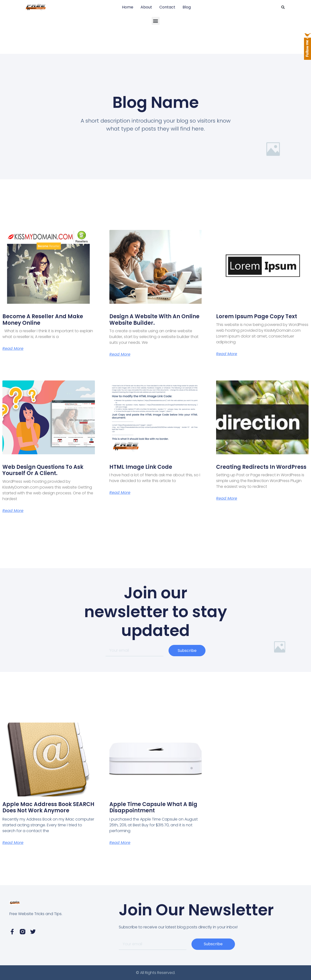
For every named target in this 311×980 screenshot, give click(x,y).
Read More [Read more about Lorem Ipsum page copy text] (227, 354)
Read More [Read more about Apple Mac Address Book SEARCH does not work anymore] (13, 843)
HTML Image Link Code (141, 467)
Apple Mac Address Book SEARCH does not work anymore (48, 807)
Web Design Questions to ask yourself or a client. (43, 470)
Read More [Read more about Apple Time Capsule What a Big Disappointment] (120, 843)
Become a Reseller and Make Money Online (43, 320)
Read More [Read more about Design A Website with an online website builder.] (120, 354)
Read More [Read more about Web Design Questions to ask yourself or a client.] (13, 511)
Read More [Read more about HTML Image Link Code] (120, 493)
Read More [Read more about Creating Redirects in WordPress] (227, 498)
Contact (167, 7)
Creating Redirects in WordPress (261, 467)
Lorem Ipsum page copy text (257, 316)
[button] (283, 7)
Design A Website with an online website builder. (154, 320)
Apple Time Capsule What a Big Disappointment (153, 807)
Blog (187, 7)
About (146, 7)
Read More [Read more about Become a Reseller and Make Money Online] (13, 349)
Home (128, 7)
